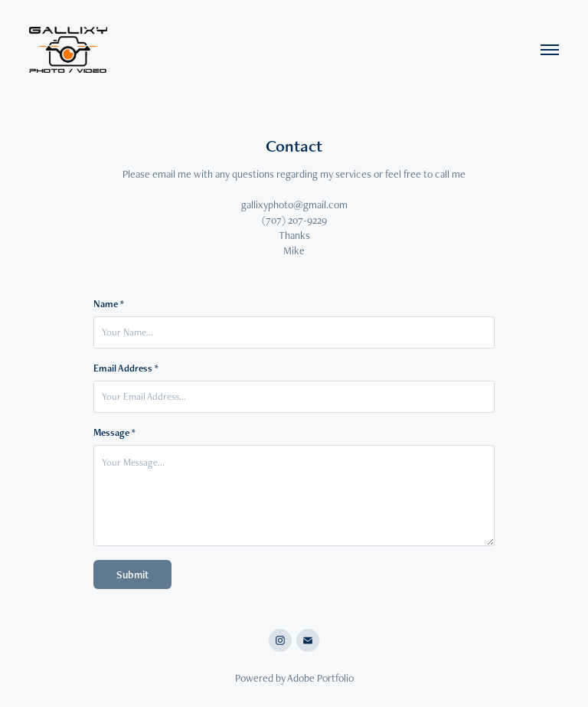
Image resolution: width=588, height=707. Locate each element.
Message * (114, 433)
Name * (109, 304)
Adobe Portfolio (320, 678)
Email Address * (126, 368)
